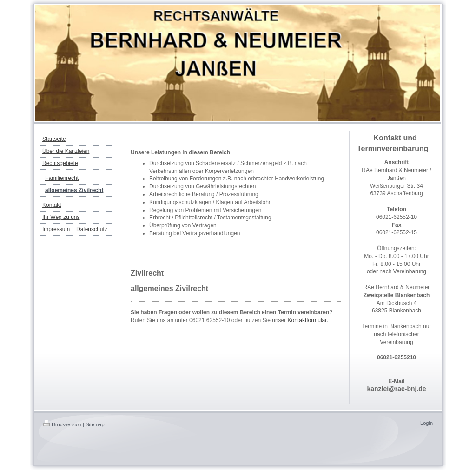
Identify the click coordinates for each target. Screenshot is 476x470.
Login (426, 423)
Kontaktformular (307, 320)
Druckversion (62, 424)
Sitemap (95, 424)
